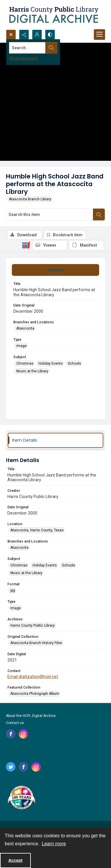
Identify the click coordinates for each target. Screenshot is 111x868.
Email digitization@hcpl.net (33, 677)
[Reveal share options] (24, 35)
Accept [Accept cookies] (15, 860)
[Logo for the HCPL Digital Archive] (53, 15)
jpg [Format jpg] (13, 590)
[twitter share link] (11, 767)
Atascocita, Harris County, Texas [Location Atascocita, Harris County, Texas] (37, 530)
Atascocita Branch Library (30, 199)
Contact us (15, 723)
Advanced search (24, 58)
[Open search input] (11, 35)
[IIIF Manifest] (86, 245)
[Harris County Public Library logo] (21, 798)
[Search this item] (50, 214)
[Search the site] (45, 48)
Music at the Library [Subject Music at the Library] (32, 371)
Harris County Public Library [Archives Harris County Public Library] (33, 625)
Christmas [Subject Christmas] (25, 363)
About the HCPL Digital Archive (31, 716)
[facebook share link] (11, 734)
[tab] (55, 270)
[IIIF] (26, 245)
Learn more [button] (54, 844)
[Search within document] (99, 214)
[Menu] (99, 35)
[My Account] (37, 35)
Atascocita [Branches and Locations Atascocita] (25, 328)
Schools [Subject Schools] (74, 363)
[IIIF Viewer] (50, 245)
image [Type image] (21, 346)
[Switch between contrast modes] (50, 35)
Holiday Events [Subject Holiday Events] (51, 363)
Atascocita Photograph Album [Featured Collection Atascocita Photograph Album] (35, 694)
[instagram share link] (23, 734)
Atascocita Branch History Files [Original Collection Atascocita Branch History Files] (36, 643)
